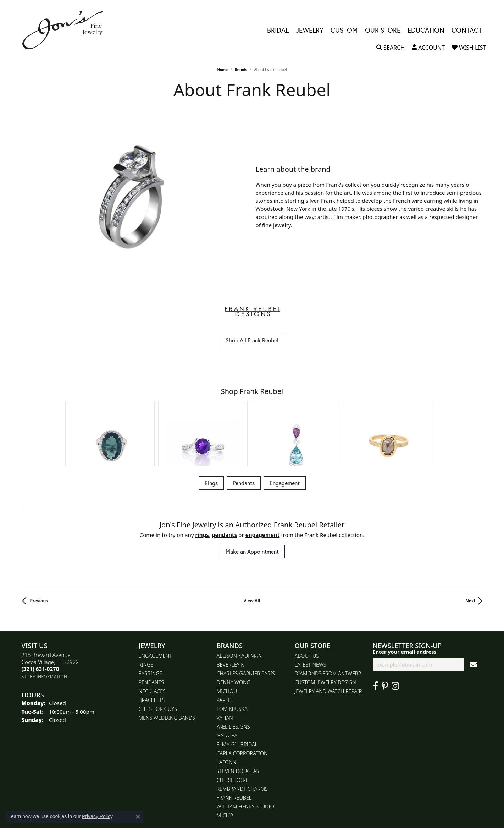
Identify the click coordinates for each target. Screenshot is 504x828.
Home (222, 70)
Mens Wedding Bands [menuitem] (167, 670)
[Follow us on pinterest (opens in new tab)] (385, 638)
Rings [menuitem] (146, 616)
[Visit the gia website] (252, 800)
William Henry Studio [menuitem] (245, 758)
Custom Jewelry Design (325, 634)
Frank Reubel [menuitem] (234, 749)
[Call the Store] (40, 621)
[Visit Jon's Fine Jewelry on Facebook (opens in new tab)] (375, 638)
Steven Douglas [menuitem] (238, 723)
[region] (135, 197)
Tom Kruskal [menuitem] (234, 661)
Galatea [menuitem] (227, 687)
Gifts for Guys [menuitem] (158, 661)
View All (252, 552)
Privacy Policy (97, 816)
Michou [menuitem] (227, 643)
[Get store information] (45, 628)
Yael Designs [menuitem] (233, 678)
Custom (344, 30)
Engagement (285, 435)
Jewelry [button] (310, 30)
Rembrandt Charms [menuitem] (242, 741)
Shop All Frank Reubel (252, 340)
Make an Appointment (252, 503)
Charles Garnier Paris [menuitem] (246, 625)
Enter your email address (405, 603)
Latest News (311, 616)
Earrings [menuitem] (151, 625)
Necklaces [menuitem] (152, 643)
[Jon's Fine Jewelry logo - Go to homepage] (66, 30)
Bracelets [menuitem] (152, 652)
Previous (39, 552)
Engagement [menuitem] (155, 607)
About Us (307, 607)
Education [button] (426, 30)
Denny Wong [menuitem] (234, 634)
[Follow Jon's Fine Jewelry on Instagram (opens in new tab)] (395, 638)
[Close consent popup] (138, 817)
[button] (391, 48)
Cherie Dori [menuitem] (232, 732)
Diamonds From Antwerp (328, 625)
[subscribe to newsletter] (473, 616)
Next (470, 552)
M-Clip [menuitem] (225, 767)
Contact (467, 30)
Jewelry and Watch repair (328, 643)
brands (241, 70)
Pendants (244, 435)
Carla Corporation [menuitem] (242, 705)
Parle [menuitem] (224, 652)
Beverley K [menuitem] (230, 616)
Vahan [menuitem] (225, 670)
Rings (211, 435)
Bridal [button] (278, 30)
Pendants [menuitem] (151, 634)
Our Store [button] (383, 30)
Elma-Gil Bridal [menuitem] (237, 696)
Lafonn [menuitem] (226, 714)
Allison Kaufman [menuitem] (239, 607)
